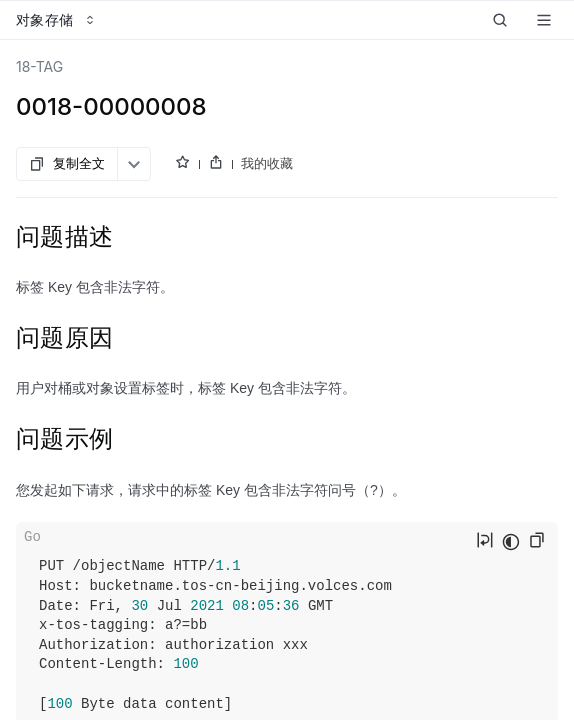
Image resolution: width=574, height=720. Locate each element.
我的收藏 (267, 163)
